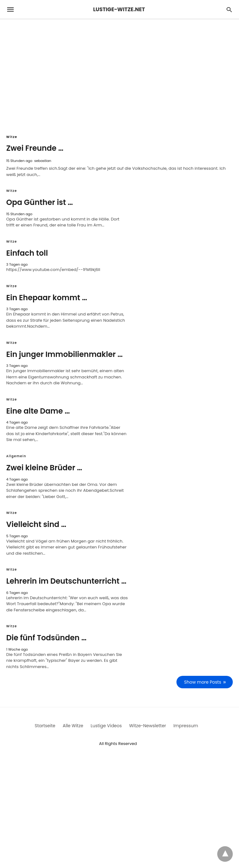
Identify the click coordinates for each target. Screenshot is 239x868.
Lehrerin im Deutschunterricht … (66, 581)
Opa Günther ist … (40, 202)
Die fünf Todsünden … (46, 638)
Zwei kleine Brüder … (44, 468)
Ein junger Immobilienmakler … (64, 354)
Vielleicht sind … (36, 524)
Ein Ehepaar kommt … (47, 298)
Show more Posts (203, 682)
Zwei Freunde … (35, 148)
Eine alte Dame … (38, 411)
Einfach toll (27, 253)
